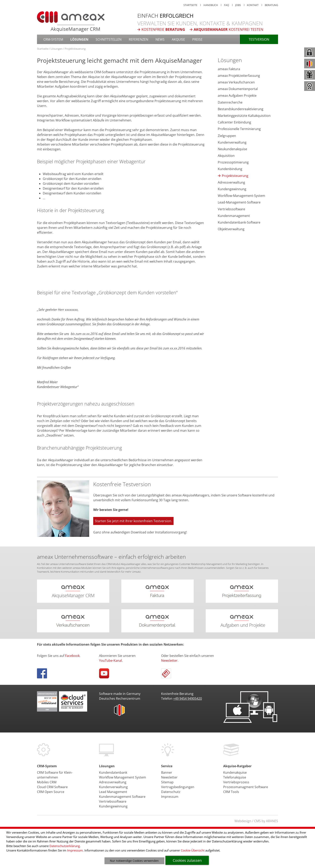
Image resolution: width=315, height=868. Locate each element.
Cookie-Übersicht (193, 850)
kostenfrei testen (229, 29)
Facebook (72, 656)
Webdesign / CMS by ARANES (256, 821)
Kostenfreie (163, 29)
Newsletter (169, 661)
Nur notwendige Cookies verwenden (134, 861)
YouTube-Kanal (110, 661)
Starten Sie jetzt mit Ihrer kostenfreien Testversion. (133, 521)
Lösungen (57, 49)
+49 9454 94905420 (188, 699)
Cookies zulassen (187, 860)
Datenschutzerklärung (65, 846)
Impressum (75, 850)
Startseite (43, 49)
